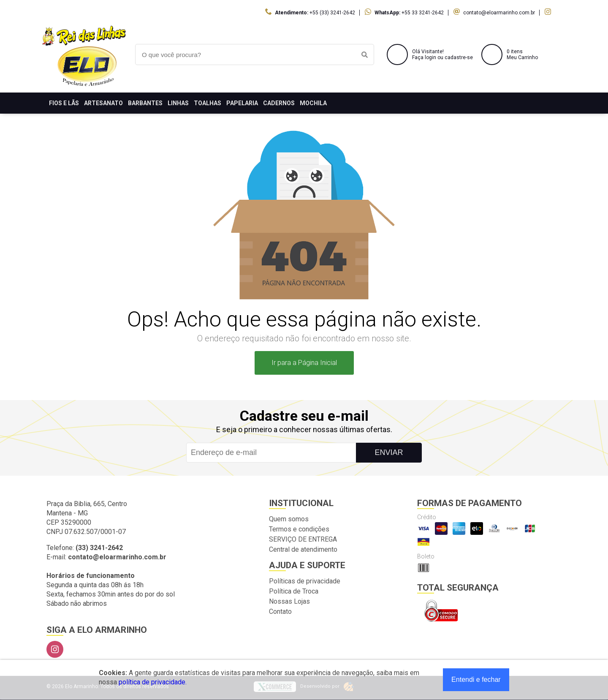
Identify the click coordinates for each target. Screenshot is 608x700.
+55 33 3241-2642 (423, 13)
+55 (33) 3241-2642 (332, 13)
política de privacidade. (153, 682)
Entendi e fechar (476, 680)
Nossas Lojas (289, 601)
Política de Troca (294, 591)
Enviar (389, 452)
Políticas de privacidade (305, 581)
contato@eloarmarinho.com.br (499, 13)
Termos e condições (299, 529)
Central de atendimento (303, 549)
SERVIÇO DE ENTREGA (303, 539)
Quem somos (289, 519)
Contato (280, 611)
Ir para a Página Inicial (304, 363)
